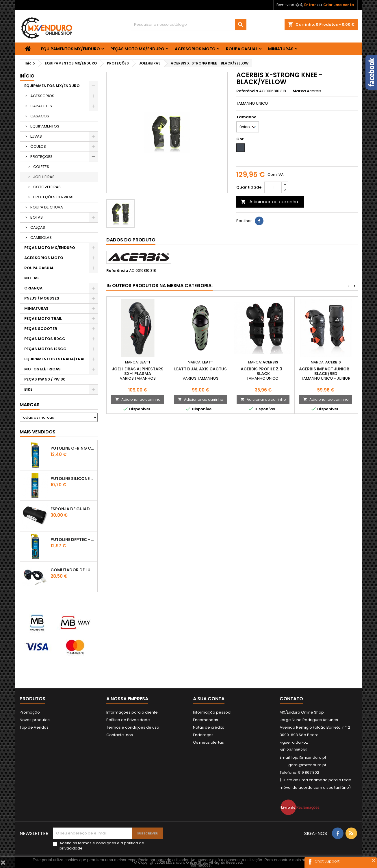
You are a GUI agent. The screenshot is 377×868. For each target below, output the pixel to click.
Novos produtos (35, 720)
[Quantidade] (273, 187)
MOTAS (31, 278)
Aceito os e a (102, 846)
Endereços (203, 735)
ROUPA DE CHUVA (47, 207)
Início (27, 76)
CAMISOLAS (41, 238)
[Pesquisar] (189, 25)
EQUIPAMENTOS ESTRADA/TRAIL (55, 359)
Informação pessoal (212, 712)
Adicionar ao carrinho (269, 202)
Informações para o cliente (132, 712)
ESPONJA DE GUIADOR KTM (73, 509)
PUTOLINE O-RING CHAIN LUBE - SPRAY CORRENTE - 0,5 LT (73, 448)
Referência (247, 91)
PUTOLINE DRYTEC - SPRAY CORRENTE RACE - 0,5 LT (73, 540)
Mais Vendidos (38, 432)
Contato (291, 699)
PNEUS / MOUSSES (42, 298)
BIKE (28, 389)
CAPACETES (41, 106)
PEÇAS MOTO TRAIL (43, 318)
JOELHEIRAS (44, 177)
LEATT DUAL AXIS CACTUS (200, 369)
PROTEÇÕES (41, 157)
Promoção (30, 712)
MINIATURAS (281, 49)
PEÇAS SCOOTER (41, 329)
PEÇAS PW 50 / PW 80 (45, 379)
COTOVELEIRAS (47, 187)
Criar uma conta (339, 5)
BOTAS (37, 217)
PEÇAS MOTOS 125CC (45, 349)
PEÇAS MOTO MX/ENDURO (137, 49)
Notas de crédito (209, 727)
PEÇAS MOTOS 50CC (45, 339)
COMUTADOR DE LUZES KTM (73, 570)
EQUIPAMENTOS (45, 126)
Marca (299, 91)
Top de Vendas (34, 727)
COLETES (41, 167)
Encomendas (206, 720)
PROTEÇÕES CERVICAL (54, 197)
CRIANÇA (33, 288)
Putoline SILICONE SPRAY (73, 479)
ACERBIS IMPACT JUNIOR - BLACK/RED (326, 371)
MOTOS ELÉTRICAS (42, 369)
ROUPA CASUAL (242, 49)
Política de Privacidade (128, 720)
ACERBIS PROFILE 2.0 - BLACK (263, 371)
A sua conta (209, 699)
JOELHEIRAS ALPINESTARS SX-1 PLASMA (138, 371)
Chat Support (327, 861)
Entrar (310, 5)
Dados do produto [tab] (131, 240)
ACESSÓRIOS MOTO (195, 49)
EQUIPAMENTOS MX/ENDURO (70, 49)
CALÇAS (38, 227)
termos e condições (97, 843)
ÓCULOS (38, 146)
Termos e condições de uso (133, 727)
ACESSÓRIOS (42, 96)
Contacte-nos (120, 735)
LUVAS (36, 136)
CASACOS (40, 116)
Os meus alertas (208, 742)
